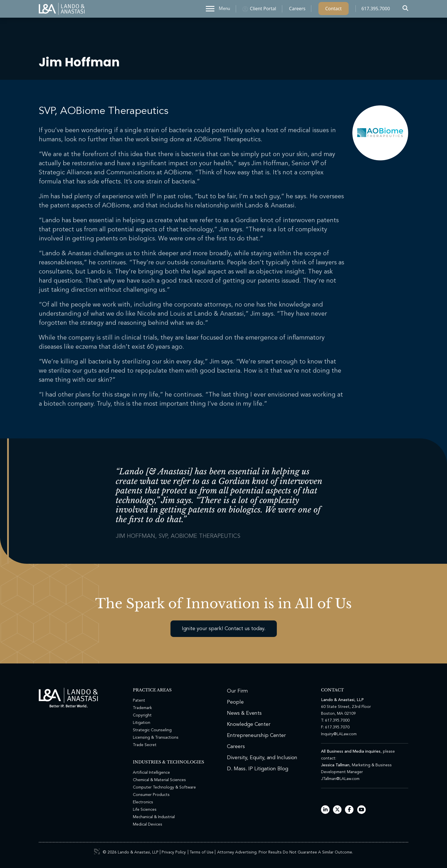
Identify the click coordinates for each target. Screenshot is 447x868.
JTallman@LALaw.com (340, 779)
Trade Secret (145, 745)
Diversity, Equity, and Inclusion (262, 758)
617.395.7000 (376, 10)
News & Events (244, 713)
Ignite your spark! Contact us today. (224, 629)
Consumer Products (151, 795)
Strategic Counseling (152, 730)
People (235, 702)
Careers (297, 10)
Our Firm (237, 691)
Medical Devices (148, 824)
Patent (139, 700)
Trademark (142, 708)
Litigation (142, 723)
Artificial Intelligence (151, 773)
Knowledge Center (249, 724)
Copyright (142, 715)
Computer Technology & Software (164, 787)
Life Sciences (145, 810)
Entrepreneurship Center (256, 736)
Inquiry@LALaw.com (339, 734)
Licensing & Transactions (156, 738)
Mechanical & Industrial (154, 817)
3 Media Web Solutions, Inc (97, 851)
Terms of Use (202, 852)
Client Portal (263, 10)
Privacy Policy (174, 852)
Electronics (143, 802)
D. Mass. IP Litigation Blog (258, 769)
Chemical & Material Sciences (159, 780)
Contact (334, 10)
